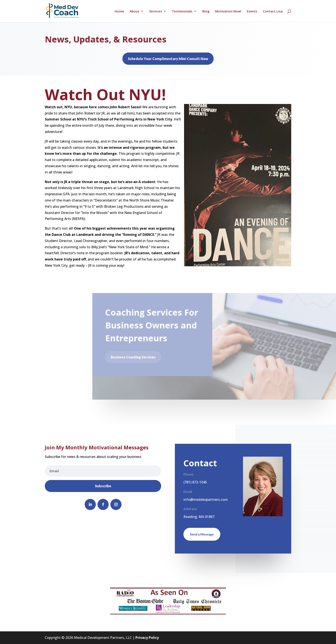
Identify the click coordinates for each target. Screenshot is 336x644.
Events (252, 11)
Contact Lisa (273, 11)
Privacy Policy (147, 638)
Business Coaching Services (135, 357)
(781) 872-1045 (195, 482)
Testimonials (182, 11)
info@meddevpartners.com (206, 500)
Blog (206, 11)
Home (119, 11)
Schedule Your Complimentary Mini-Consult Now (168, 59)
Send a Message (202, 534)
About (134, 11)
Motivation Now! (228, 11)
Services (156, 11)
